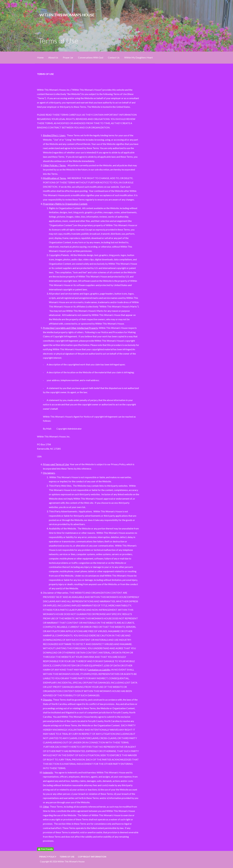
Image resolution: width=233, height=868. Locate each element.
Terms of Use (67, 857)
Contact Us (114, 57)
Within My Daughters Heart (138, 57)
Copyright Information (92, 857)
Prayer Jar (68, 57)
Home (40, 57)
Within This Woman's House (67, 15)
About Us (53, 57)
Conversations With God (91, 57)
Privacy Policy (48, 857)
